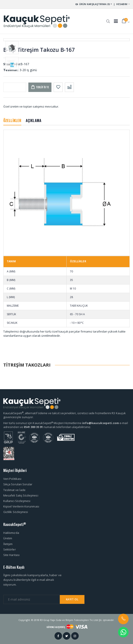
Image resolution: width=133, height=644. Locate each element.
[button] (108, 19)
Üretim (8, 538)
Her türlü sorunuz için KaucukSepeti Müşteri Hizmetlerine (43, 423)
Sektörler (10, 549)
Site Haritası (11, 555)
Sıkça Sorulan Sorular (18, 484)
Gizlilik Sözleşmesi (16, 512)
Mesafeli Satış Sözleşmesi (21, 495)
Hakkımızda (11, 533)
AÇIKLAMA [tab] (34, 121)
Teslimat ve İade (14, 490)
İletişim (8, 544)
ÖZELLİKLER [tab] (12, 121)
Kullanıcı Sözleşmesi (17, 501)
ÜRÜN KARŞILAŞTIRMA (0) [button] (92, 4)
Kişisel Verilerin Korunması (21, 506)
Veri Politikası (12, 479)
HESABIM (122, 4)
